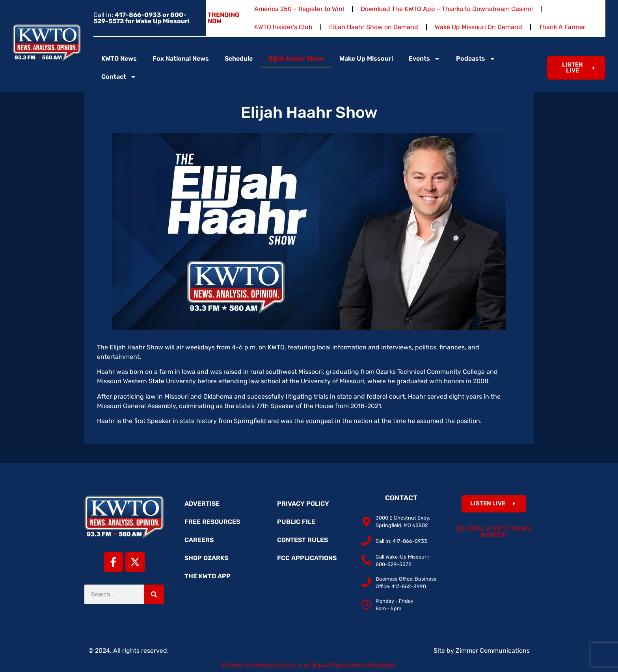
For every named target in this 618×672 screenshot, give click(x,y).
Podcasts (476, 59)
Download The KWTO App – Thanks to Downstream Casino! (447, 9)
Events (424, 59)
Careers (199, 540)
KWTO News (119, 58)
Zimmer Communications (493, 651)
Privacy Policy (303, 504)
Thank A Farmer (562, 27)
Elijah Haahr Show (296, 58)
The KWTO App (208, 576)
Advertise (202, 504)
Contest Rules (302, 540)
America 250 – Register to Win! (299, 9)
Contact (119, 77)
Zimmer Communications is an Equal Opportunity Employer (309, 665)
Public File (296, 522)
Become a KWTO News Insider (494, 532)
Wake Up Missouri (366, 58)
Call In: (141, 18)
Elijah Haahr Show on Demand (374, 27)
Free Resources (212, 522)
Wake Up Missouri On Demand (478, 27)
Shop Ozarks (206, 558)
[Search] (154, 594)
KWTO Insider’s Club (283, 27)
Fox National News (181, 58)
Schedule (239, 58)
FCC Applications (307, 558)
